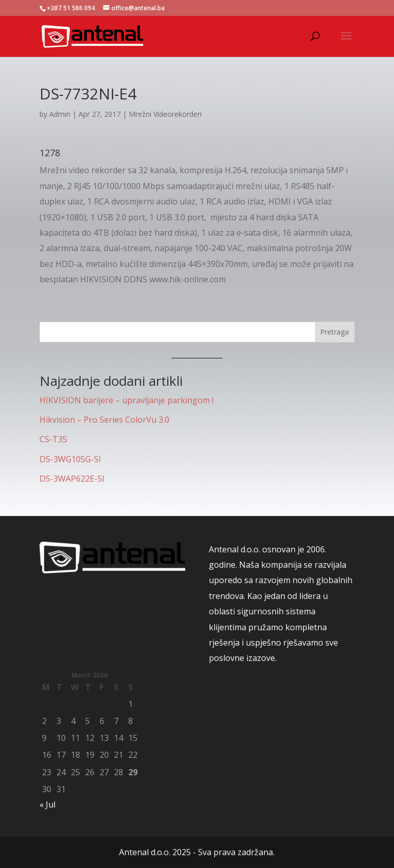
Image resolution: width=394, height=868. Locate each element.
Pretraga (334, 332)
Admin (60, 114)
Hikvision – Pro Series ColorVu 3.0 (104, 420)
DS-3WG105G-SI (70, 459)
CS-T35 (53, 439)
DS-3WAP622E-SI (72, 479)
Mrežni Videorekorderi (165, 114)
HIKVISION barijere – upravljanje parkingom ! (126, 400)
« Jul (47, 804)
